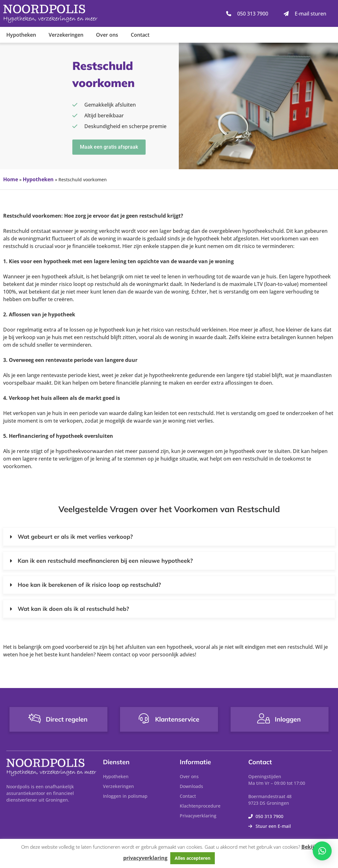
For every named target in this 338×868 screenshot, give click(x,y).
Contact (140, 35)
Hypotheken (21, 35)
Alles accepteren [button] (193, 858)
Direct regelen (67, 719)
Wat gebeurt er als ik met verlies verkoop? (75, 537)
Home (11, 179)
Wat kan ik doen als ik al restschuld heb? (73, 609)
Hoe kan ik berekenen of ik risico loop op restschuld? (89, 585)
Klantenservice (177, 719)
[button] (169, 537)
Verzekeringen (66, 35)
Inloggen (288, 719)
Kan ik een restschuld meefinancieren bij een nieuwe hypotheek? (105, 561)
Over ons (107, 35)
